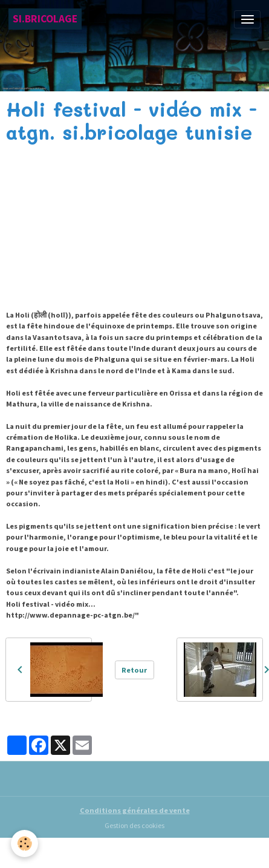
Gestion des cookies (134, 825)
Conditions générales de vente (135, 810)
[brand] (45, 19)
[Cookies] (24, 844)
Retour (134, 670)
